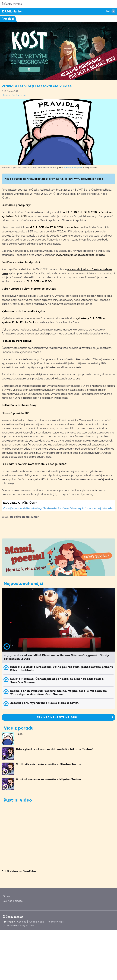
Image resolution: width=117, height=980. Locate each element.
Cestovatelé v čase (14, 95)
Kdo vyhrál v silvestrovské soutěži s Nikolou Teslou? (55, 749)
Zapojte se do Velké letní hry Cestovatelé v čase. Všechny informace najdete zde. (58, 508)
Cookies (22, 922)
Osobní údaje (37, 922)
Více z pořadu (19, 728)
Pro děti (8, 19)
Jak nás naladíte (13, 901)
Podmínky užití (56, 922)
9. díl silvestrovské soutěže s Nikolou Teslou (49, 764)
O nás (6, 896)
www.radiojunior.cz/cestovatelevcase (80, 255)
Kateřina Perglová (73, 168)
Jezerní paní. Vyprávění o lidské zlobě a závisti (45, 703)
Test (19, 734)
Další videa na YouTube (19, 871)
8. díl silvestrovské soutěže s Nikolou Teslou (49, 779)
